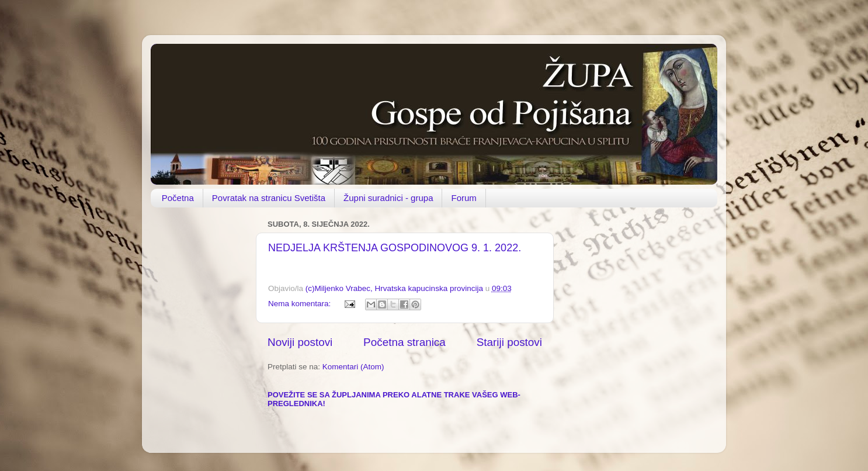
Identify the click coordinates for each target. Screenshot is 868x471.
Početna (178, 198)
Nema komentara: (301, 304)
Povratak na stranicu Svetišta (269, 198)
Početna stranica (405, 342)
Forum (463, 198)
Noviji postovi (300, 342)
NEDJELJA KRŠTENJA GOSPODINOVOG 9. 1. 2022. (395, 248)
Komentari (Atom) (353, 367)
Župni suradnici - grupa (388, 198)
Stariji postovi (509, 342)
